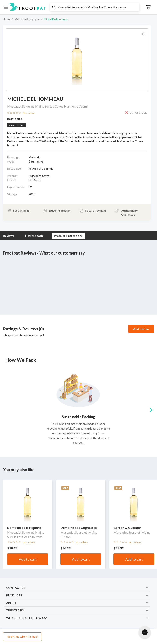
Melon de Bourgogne (27, 19)
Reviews (9, 236)
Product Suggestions (68, 236)
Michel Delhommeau (56, 19)
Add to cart (28, 559)
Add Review (141, 329)
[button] (78, 7)
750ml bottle (17, 125)
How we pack (34, 236)
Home (7, 19)
